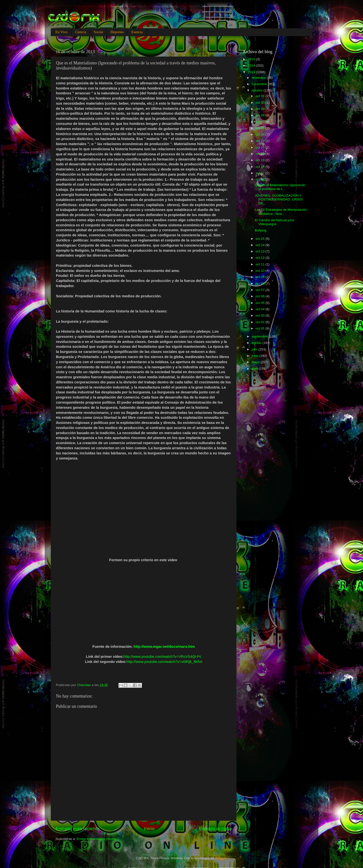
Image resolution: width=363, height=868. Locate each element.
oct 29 (261, 109)
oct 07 (261, 290)
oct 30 (261, 103)
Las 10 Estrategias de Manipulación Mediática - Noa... (281, 212)
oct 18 (261, 167)
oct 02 (261, 322)
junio (256, 356)
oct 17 (261, 173)
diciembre (259, 78)
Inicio (149, 829)
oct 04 (261, 309)
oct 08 (261, 284)
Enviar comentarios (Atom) (96, 839)
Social (98, 32)
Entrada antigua (215, 829)
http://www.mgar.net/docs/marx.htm (164, 647)
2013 (252, 72)
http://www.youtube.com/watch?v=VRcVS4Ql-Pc (162, 657)
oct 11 (261, 264)
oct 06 (261, 296)
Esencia (137, 32)
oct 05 (261, 303)
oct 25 (261, 128)
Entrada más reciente (78, 829)
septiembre (260, 336)
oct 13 (261, 251)
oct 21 (261, 147)
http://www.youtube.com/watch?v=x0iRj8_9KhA (165, 662)
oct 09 (261, 277)
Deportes (117, 32)
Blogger (221, 858)
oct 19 (261, 160)
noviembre (260, 84)
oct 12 (261, 258)
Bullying (261, 230)
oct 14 (261, 245)
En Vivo (61, 32)
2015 (252, 59)
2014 (252, 65)
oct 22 (261, 141)
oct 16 (261, 179)
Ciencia (81, 32)
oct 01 (261, 328)
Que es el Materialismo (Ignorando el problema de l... (280, 187)
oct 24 (261, 135)
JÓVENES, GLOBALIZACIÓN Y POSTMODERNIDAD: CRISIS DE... (279, 199)
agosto (257, 343)
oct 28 (261, 115)
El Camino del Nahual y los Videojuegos (275, 222)
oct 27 (261, 122)
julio (255, 349)
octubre (258, 90)
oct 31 (261, 96)
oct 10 (261, 271)
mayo (256, 362)
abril (255, 369)
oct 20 (261, 154)
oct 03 (261, 315)
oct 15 (261, 239)
